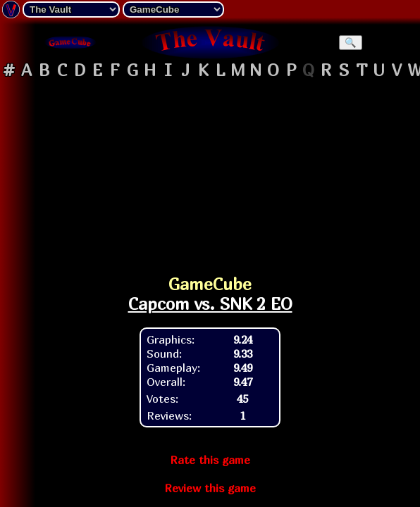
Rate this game (210, 460)
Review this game (210, 488)
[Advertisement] (210, 172)
